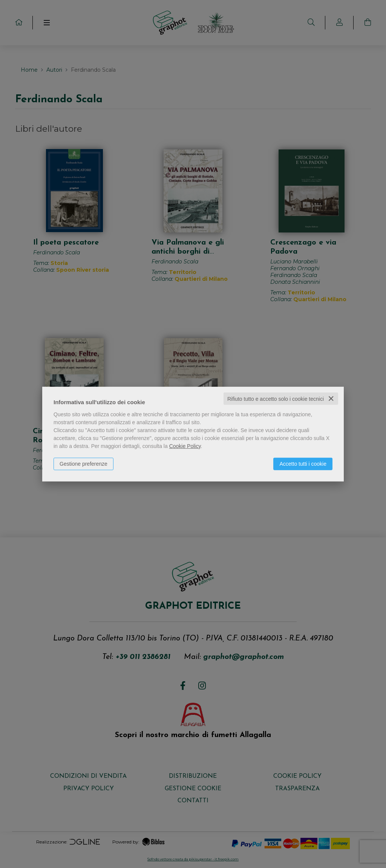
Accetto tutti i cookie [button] (303, 463)
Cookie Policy (185, 446)
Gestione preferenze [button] (83, 463)
